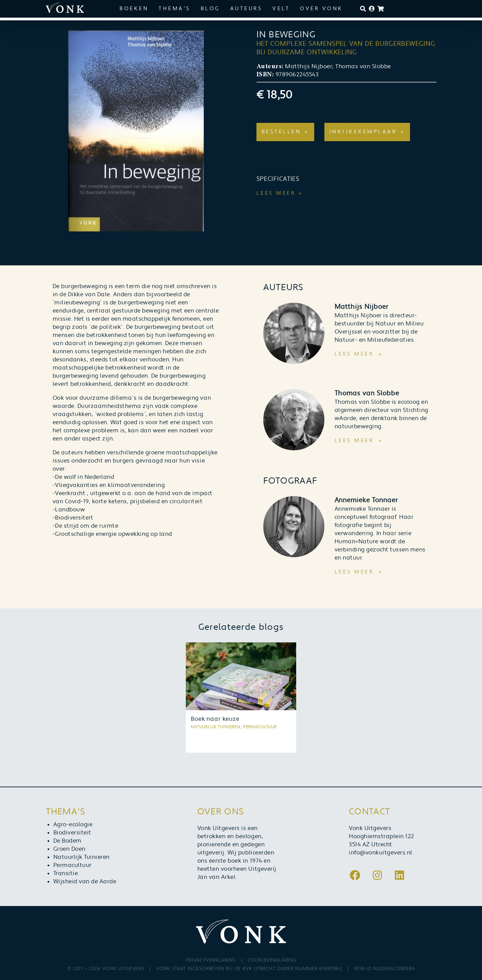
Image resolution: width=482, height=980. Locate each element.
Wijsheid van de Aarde (85, 882)
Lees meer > (280, 193)
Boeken (134, 9)
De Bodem (67, 841)
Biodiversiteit (72, 833)
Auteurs (246, 9)
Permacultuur (73, 865)
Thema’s (175, 9)
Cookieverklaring (272, 960)
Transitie (66, 873)
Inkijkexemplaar (363, 132)
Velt (281, 9)
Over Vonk (322, 9)
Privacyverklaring (211, 960)
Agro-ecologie (73, 825)
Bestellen (281, 132)
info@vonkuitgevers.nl (381, 853)
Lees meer (354, 354)
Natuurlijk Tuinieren (82, 857)
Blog (210, 9)
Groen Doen (69, 849)
